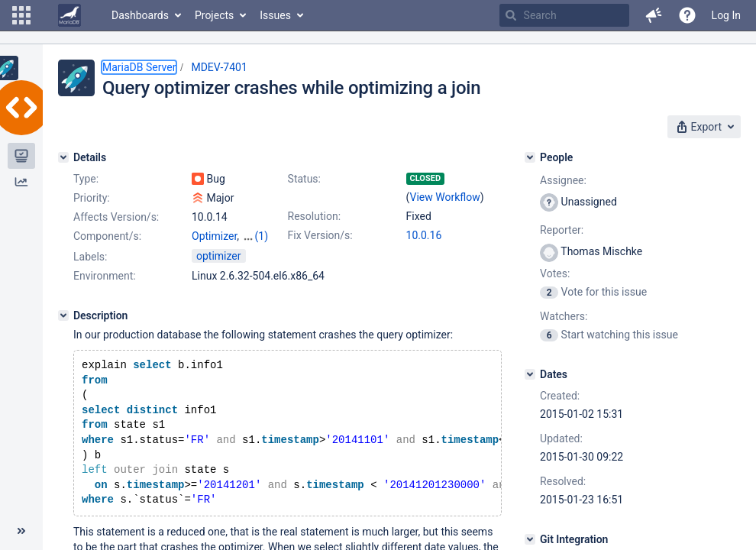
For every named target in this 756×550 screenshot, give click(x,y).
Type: (86, 179)
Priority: (92, 198)
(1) (262, 236)
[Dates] (530, 374)
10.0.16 (424, 235)
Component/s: (107, 236)
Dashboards (140, 15)
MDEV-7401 (219, 67)
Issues (275, 15)
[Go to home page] (69, 15)
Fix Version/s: (320, 235)
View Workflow (445, 197)
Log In (726, 15)
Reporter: (562, 230)
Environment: (105, 276)
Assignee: (563, 180)
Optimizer (214, 236)
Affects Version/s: (116, 217)
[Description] (63, 315)
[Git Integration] (530, 539)
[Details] (63, 157)
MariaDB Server (139, 67)
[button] (21, 15)
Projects (214, 15)
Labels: (90, 257)
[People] (530, 157)
